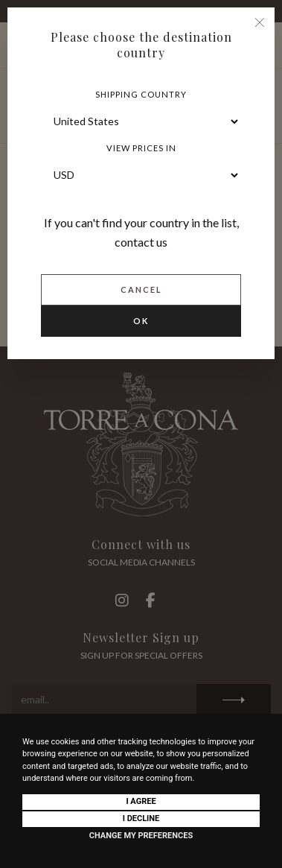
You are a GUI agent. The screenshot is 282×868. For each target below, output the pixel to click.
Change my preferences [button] (141, 836)
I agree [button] (141, 801)
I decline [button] (141, 818)
